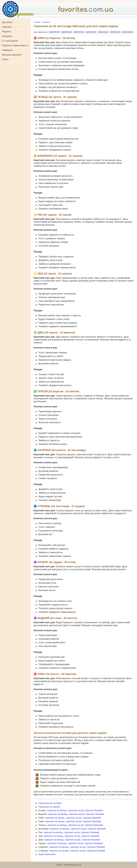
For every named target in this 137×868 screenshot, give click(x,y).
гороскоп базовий (94, 810)
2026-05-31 (91, 32)
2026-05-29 (66, 32)
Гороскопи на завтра (49, 807)
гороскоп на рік (76, 810)
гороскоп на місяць (57, 810)
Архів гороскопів (47, 854)
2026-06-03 (128, 32)
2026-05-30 (79, 32)
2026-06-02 (115, 32)
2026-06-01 (103, 32)
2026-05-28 (54, 32)
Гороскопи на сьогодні (50, 803)
